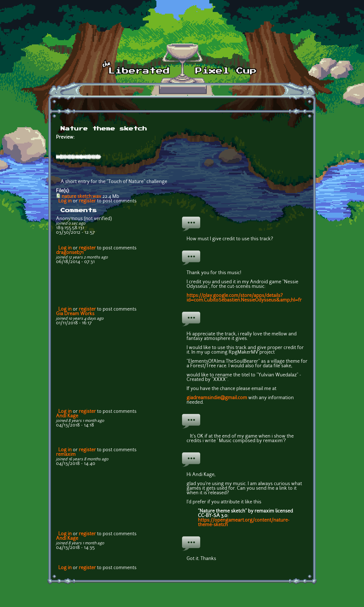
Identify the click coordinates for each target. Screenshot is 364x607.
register (87, 201)
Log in (65, 201)
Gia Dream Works (75, 314)
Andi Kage (67, 416)
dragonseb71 (70, 253)
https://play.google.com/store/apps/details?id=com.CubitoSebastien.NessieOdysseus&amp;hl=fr (244, 298)
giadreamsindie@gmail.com (217, 398)
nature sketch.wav (81, 197)
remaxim (66, 455)
